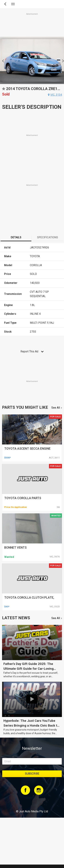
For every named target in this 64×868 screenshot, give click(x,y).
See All (56, 408)
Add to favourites (4, 90)
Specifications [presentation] (48, 237)
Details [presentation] (16, 237)
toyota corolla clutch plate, (29, 597)
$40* (7, 607)
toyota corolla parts (23, 498)
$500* (8, 458)
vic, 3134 (56, 95)
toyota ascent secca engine (27, 449)
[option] (32, 60)
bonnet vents (15, 547)
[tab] (16, 238)
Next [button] (62, 60)
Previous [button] (2, 60)
